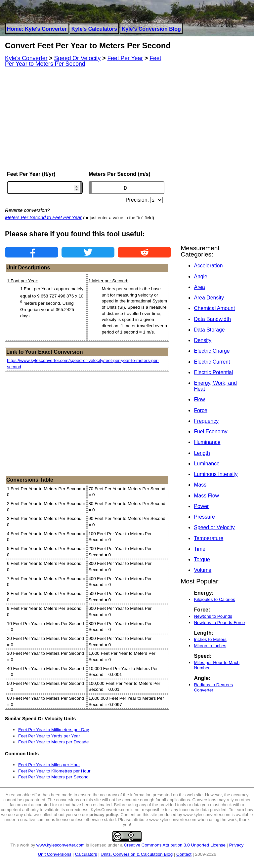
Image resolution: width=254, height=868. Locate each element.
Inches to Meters (210, 639)
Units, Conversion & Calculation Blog (137, 854)
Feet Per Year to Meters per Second (53, 777)
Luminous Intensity (216, 474)
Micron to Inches (210, 646)
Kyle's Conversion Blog (151, 29)
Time (200, 549)
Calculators (86, 854)
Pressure (204, 517)
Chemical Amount (214, 308)
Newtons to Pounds (213, 616)
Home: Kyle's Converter (37, 29)
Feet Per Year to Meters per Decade (53, 742)
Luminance (207, 464)
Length (202, 453)
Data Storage (209, 330)
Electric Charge (212, 351)
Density (203, 340)
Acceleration (208, 266)
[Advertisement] (88, 119)
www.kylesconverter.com (61, 845)
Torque (202, 559)
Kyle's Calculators (94, 29)
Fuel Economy (211, 432)
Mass (200, 485)
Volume (203, 570)
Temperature (209, 538)
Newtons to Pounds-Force (219, 623)
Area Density (209, 298)
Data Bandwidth (212, 319)
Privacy (236, 845)
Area (199, 287)
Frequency (206, 421)
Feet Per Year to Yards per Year (49, 736)
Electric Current (212, 362)
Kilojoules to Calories (214, 599)
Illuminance (207, 442)
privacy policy (104, 815)
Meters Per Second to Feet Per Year (43, 217)
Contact (184, 854)
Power (201, 506)
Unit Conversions (54, 854)
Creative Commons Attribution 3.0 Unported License (174, 845)
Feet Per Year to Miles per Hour (49, 765)
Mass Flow (206, 496)
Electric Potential (213, 372)
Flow (199, 399)
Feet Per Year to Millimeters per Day (54, 730)
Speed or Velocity (214, 527)
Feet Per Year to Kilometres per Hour (54, 771)
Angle (200, 276)
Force (200, 410)
